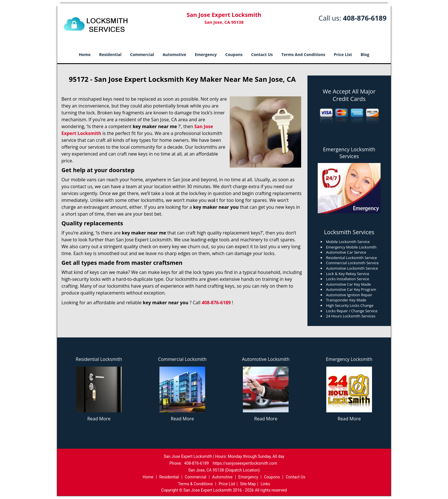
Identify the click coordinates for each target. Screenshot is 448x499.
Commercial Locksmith (182, 359)
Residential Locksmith (99, 359)
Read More (99, 419)
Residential (110, 54)
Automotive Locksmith (266, 359)
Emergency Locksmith (349, 359)
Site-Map (248, 484)
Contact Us (262, 54)
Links (265, 484)
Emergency (206, 54)
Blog (365, 54)
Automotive (174, 54)
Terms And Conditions (303, 54)
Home (85, 54)
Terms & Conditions (195, 484)
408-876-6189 (365, 18)
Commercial (142, 54)
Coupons (234, 54)
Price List (343, 54)
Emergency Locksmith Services (349, 153)
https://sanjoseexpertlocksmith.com (245, 463)
